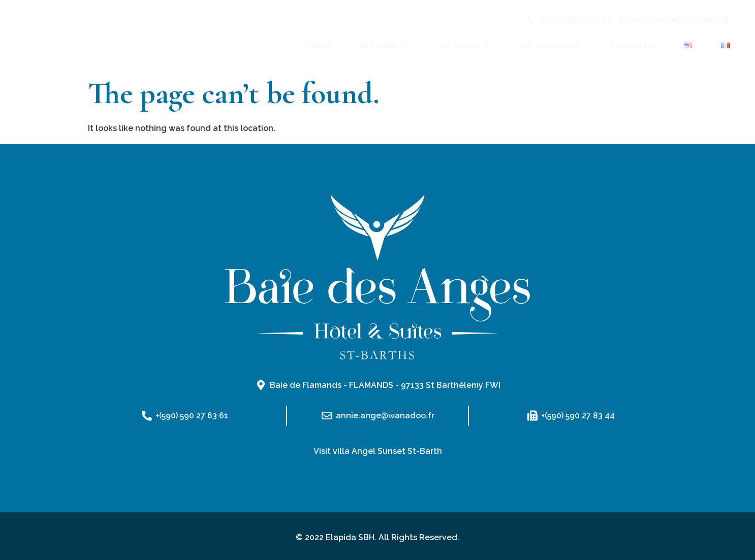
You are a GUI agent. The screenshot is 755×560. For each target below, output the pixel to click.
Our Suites (464, 46)
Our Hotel (384, 46)
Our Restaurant (549, 45)
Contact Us (632, 45)
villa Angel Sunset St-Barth (387, 451)
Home (319, 45)
